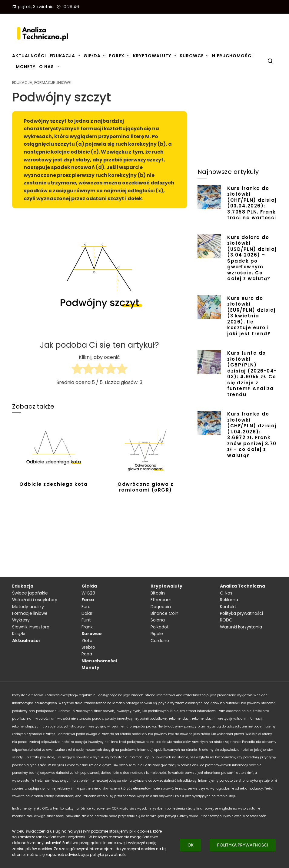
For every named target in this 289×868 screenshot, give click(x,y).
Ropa (87, 654)
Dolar (87, 613)
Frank (87, 627)
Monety (90, 668)
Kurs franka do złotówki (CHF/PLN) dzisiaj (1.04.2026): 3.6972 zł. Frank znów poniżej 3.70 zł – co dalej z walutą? (252, 435)
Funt (86, 620)
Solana (158, 620)
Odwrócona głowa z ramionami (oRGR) (146, 487)
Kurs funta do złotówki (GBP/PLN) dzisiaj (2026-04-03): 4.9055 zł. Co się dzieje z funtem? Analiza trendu (252, 374)
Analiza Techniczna (242, 586)
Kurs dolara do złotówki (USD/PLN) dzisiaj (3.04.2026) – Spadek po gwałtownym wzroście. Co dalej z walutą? (252, 258)
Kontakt (228, 607)
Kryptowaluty (166, 586)
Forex (88, 600)
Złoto (87, 641)
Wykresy (21, 620)
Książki (19, 634)
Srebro (88, 647)
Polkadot (160, 627)
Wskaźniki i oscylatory (35, 600)
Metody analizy (28, 607)
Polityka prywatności (243, 845)
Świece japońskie (30, 593)
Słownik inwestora (31, 627)
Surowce (92, 634)
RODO (226, 620)
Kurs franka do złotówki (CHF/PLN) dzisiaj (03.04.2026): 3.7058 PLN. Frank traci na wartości (252, 203)
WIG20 (88, 593)
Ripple (157, 634)
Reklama (229, 600)
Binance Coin (164, 613)
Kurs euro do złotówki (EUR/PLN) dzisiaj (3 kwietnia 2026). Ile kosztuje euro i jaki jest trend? (251, 316)
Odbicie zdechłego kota (53, 484)
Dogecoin (161, 607)
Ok (191, 845)
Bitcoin (158, 593)
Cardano (160, 641)
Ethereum (161, 600)
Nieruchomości (99, 661)
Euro (86, 607)
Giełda (89, 586)
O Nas (226, 593)
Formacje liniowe (52, 83)
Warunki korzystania (241, 627)
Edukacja (22, 83)
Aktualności (26, 641)
